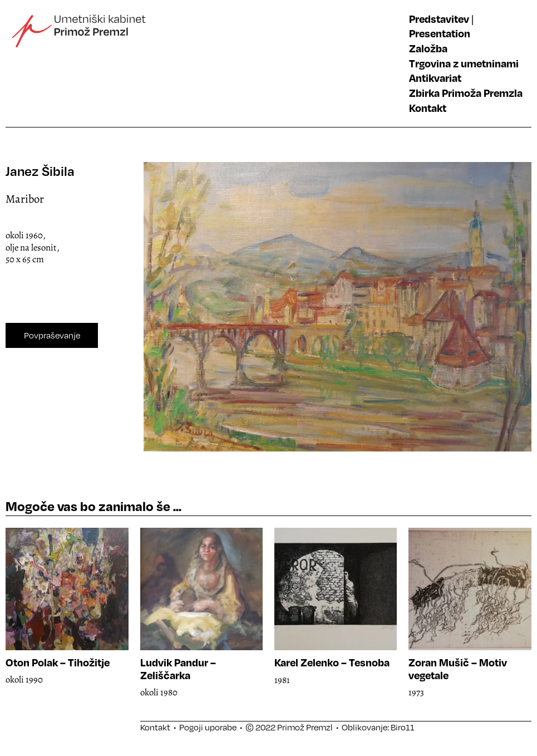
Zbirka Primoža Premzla (466, 93)
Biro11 (403, 727)
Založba (428, 48)
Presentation (440, 33)
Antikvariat (435, 78)
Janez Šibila (40, 171)
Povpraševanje (52, 335)
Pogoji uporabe (208, 727)
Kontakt (428, 108)
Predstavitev (439, 19)
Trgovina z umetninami (464, 63)
